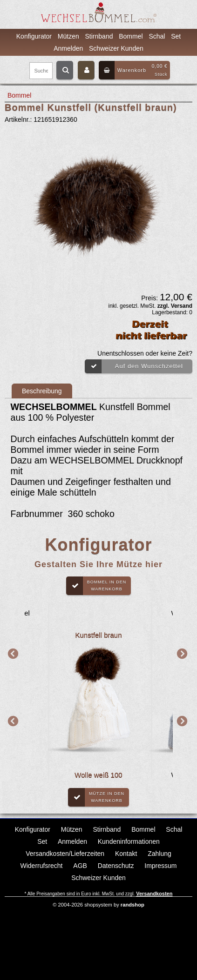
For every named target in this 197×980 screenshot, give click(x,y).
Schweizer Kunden (116, 48)
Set (176, 36)
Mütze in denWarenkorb (96, 797)
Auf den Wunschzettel (134, 366)
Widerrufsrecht (41, 866)
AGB (80, 866)
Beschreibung (42, 391)
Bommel (131, 36)
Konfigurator (34, 36)
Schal (157, 36)
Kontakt (126, 854)
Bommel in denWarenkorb (96, 586)
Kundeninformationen (129, 841)
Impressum (160, 866)
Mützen (68, 36)
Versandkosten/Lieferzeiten (65, 854)
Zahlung (160, 854)
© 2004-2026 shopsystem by (98, 905)
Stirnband (99, 36)
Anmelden (68, 48)
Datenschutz (116, 866)
